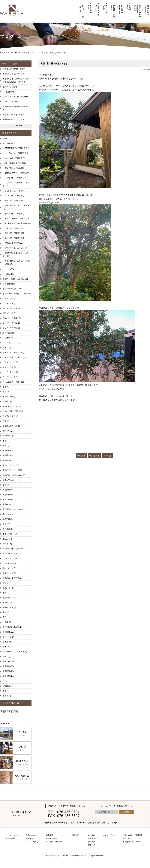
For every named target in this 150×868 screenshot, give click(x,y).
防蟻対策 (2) (8, 686)
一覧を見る (94, 456)
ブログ (37, 53)
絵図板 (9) (7, 622)
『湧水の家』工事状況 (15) (14, 238)
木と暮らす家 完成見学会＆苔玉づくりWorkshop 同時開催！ (16, 80)
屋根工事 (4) (8, 519)
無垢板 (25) (7, 602)
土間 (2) (6, 446)
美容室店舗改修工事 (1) (12, 627)
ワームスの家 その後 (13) (14, 382)
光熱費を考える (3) (10, 416)
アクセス (91, 845)
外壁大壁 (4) (8, 490)
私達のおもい (31, 835)
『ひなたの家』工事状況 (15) (14, 178)
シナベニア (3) (9, 333)
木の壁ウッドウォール (132, 842)
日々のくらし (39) (10, 558)
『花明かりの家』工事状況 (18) (15, 248)
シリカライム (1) (9, 338)
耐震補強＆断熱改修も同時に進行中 (16, 108)
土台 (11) (6, 441)
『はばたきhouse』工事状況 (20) (16, 173)
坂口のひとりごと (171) (12, 470)
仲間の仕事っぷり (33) (12, 406)
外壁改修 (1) (8, 495)
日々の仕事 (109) (10, 563)
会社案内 (91, 835)
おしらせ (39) (8, 269)
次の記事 (108, 456)
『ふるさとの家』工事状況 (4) (15, 191)
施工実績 (49, 835)
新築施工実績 (51, 839)
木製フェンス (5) (9, 573)
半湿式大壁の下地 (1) (11, 426)
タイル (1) (7, 348)
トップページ (13, 835)
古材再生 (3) (8, 431)
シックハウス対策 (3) (11, 328)
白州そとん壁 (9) (9, 607)
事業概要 (91, 839)
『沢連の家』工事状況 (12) (14, 228)
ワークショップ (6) (10, 377)
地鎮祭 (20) (7, 460)
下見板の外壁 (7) (9, 397)
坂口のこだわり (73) (11, 465)
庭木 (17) (6, 524)
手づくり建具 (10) (10, 534)
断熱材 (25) (7, 544)
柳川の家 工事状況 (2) (12, 578)
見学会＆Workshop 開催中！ (15, 69)
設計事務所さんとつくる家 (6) (15, 652)
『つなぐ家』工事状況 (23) (14, 168)
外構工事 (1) (8, 500)
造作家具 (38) (8, 666)
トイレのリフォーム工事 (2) (14, 352)
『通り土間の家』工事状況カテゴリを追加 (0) (16, 263)
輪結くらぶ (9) (9, 661)
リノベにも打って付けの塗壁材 (15, 97)
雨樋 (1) (6, 691)
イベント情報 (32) (10, 298)
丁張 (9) (6, 387)
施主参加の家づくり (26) (13, 549)
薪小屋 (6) (7, 642)
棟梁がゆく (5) (9, 588)
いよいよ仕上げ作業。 (12, 102)
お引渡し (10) (8, 274)
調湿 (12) (6, 656)
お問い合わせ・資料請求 (133, 835)
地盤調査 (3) (8, 455)
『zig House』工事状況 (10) (15, 163)
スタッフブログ (109, 835)
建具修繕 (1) (8, 529)
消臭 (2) (6, 593)
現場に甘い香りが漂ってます (14, 74)
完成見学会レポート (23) (13, 509)
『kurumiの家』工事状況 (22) (14, 158)
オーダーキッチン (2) (11, 308)
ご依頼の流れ (75, 835)
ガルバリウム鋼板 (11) (12, 318)
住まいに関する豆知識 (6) (13, 411)
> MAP (126, 812)
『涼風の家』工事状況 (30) (14, 233)
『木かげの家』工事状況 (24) (14, 214)
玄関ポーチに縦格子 (11, 87)
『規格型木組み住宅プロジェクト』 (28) (15, 255)
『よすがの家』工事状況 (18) (14, 196)
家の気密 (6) (8, 514)
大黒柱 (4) (7, 504)
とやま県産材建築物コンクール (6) (17, 294)
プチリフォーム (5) (10, 362)
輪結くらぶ (127, 839)
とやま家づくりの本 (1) (12, 289)
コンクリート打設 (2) (11, 323)
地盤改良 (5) (8, 451)
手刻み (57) (7, 539)
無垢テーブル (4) (9, 598)
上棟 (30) (6, 392)
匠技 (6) (6, 421)
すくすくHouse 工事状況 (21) (15, 279)
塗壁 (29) (6, 485)
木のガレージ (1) (9, 568)
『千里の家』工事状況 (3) (13, 201)
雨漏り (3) (7, 696)
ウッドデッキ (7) (9, 303)
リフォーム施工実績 (54, 842)
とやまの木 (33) (9, 284)
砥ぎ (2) (6, 612)
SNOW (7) (7, 138)
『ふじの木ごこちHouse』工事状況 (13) (16, 184)
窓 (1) (5, 617)
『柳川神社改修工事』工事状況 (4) (17, 223)
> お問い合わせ (106, 812)
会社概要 (91, 842)
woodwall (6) (8, 143)
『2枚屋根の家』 (10, 92)
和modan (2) (8, 436)
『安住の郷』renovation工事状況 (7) (16, 207)
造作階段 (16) (8, 671)
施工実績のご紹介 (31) (12, 553)
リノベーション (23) (11, 372)
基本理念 (29, 839)
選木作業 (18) (8, 676)
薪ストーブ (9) (9, 637)
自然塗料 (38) (8, 632)
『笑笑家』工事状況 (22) (13, 243)
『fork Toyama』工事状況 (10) (16, 153)
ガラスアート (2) (9, 313)
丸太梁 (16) (7, 402)
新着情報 (11, 839)
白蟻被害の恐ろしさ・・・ (13, 119)
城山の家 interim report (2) (14, 475)
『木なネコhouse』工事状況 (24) (16, 218)
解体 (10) (6, 647)
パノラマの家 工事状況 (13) (14, 357)
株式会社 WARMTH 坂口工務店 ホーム (16, 53)
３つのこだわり (32, 842)
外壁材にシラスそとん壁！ (13, 115)
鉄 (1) (5, 681)
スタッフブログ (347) (11, 343)
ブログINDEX (16, 126)
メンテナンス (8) (9, 367)
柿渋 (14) (6, 583)
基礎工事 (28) (8, 480)
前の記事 (81, 456)
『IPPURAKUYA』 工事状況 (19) (16, 148)
